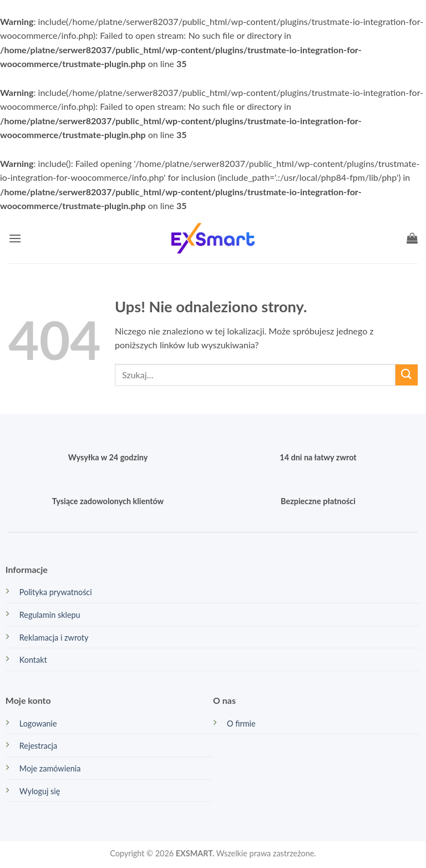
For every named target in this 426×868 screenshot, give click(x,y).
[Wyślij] (407, 375)
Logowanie (38, 724)
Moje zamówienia (50, 768)
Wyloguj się (40, 791)
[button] (15, 238)
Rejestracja (38, 746)
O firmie (241, 724)
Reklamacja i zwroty (54, 638)
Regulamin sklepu (50, 615)
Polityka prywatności (56, 592)
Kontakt (33, 660)
